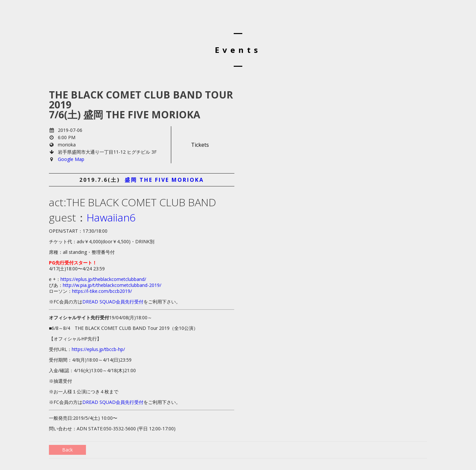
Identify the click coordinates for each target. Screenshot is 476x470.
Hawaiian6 (111, 217)
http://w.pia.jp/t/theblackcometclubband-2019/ (112, 285)
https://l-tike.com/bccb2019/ (102, 291)
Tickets (200, 145)
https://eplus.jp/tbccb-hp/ (98, 349)
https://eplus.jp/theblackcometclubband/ (103, 279)
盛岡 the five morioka (164, 180)
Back (67, 450)
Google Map (71, 159)
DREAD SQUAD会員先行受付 (113, 302)
